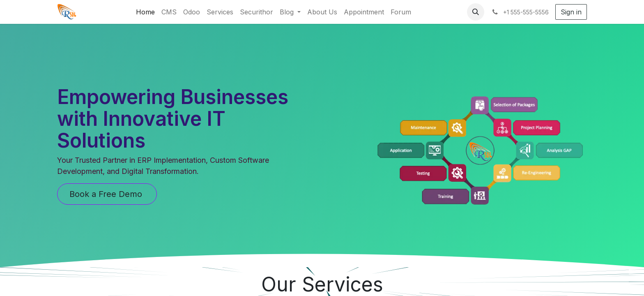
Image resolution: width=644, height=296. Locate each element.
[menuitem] (145, 12)
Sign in (571, 12)
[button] (476, 12)
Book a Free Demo (107, 194)
